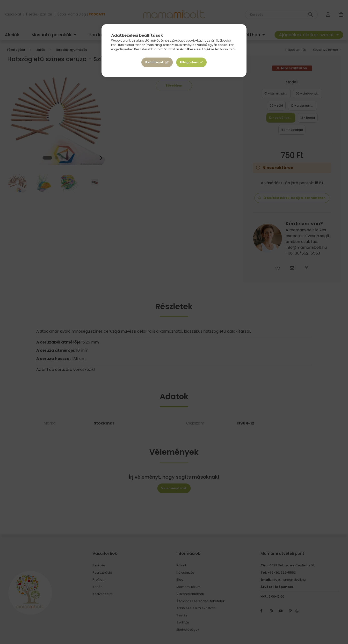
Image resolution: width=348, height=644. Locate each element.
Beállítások (155, 62)
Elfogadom (189, 62)
